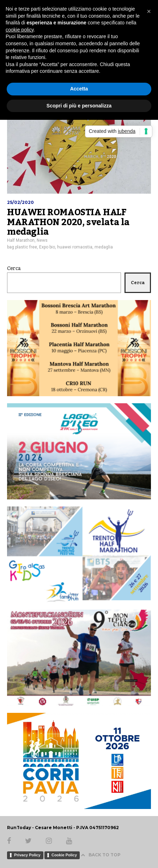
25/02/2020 (20, 202)
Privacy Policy (27, 855)
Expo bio (47, 247)
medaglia (104, 247)
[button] (149, 11)
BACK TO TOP (101, 855)
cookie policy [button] (20, 30)
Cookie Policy (64, 855)
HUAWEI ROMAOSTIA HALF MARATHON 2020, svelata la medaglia (68, 222)
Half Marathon (21, 240)
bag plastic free (22, 247)
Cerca (14, 269)
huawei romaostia (75, 247)
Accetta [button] (79, 89)
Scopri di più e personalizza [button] (79, 106)
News (42, 240)
